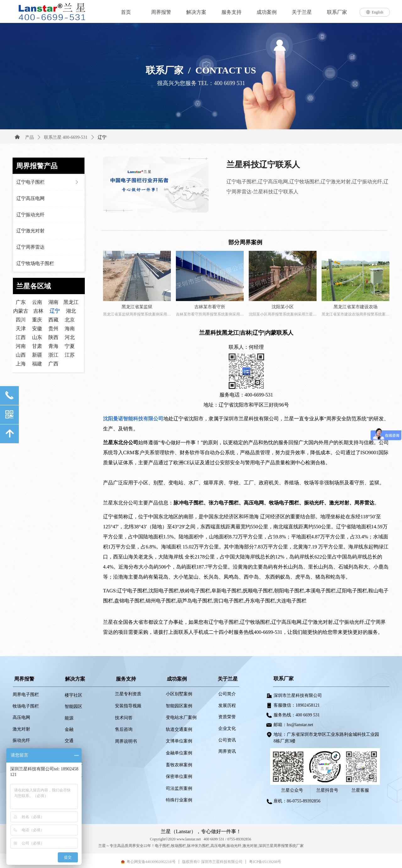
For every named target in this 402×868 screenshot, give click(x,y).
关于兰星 (302, 12)
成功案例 (267, 12)
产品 (30, 137)
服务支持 (231, 12)
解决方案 (196, 12)
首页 (126, 12)
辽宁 (102, 137)
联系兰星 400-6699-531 (66, 137)
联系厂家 (337, 12)
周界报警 (161, 12)
